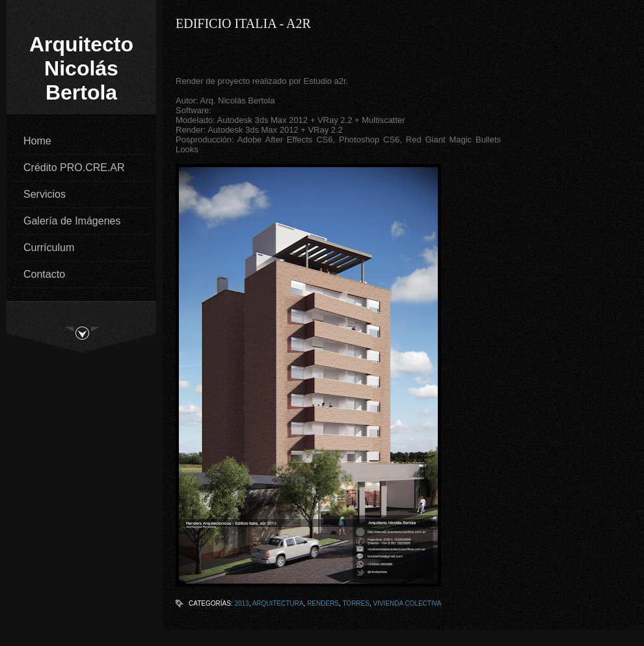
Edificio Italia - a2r (243, 23)
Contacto (44, 274)
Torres (356, 603)
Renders (323, 603)
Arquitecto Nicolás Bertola (81, 68)
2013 (241, 603)
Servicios (45, 194)
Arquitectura (278, 603)
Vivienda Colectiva (407, 603)
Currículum (49, 248)
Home (37, 141)
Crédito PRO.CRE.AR (74, 168)
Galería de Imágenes (72, 221)
